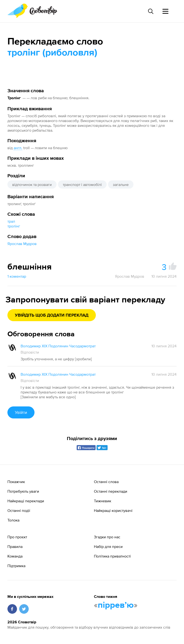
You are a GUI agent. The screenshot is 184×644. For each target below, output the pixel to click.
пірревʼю (116, 605)
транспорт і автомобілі (82, 184)
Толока (13, 520)
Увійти (21, 412)
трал (11, 221)
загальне (121, 184)
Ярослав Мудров (22, 244)
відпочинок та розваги (32, 184)
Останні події (19, 510)
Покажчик (16, 482)
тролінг (14, 226)
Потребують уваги (23, 491)
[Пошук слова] (150, 11)
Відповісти (30, 352)
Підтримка (16, 566)
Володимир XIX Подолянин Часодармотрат (58, 346)
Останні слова (106, 482)
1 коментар (17, 276)
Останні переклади (111, 491)
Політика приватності (112, 556)
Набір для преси (108, 546)
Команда (15, 556)
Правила (15, 546)
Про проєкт (17, 537)
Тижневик (103, 501)
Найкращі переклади (26, 501)
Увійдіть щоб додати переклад (52, 315)
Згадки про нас (107, 537)
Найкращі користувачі (113, 510)
